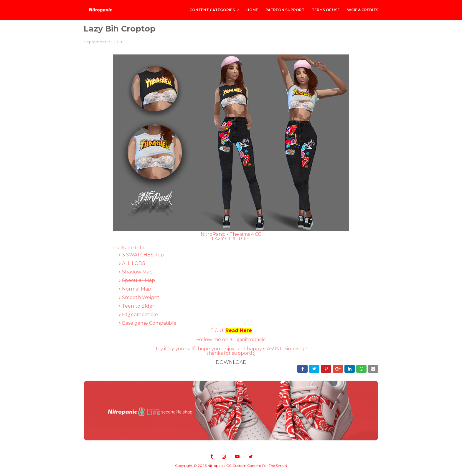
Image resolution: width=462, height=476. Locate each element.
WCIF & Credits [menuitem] (363, 10)
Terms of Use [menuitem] (326, 10)
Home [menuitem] (252, 10)
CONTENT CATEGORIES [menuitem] (212, 10)
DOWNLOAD (231, 362)
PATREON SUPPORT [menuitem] (285, 10)
